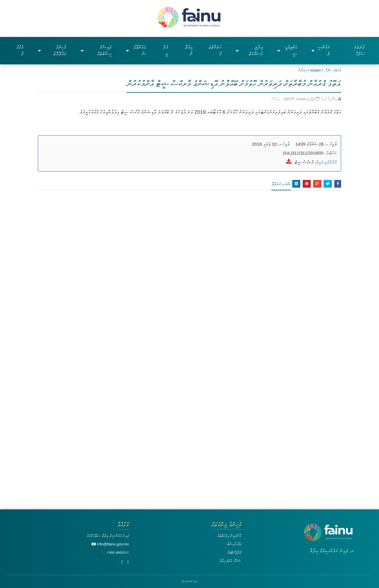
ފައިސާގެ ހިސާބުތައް (96, 50)
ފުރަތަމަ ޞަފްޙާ (333, 70)
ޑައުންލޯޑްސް (136, 50)
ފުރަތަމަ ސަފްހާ (359, 50)
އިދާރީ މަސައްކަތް (249, 50)
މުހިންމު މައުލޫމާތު (52, 50)
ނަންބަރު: (331, 153)
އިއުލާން (189, 50)
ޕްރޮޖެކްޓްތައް (234, 552)
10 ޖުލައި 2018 (264, 144)
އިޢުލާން (303, 70)
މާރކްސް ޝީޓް (304, 162)
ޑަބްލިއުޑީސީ (287, 50)
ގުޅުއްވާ (20, 50)
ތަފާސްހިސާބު (234, 544)
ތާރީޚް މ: (284, 144)
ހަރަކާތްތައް (215, 50)
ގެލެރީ (165, 50)
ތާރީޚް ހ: (331, 144)
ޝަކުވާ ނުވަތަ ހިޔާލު (230, 561)
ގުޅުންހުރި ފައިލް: (326, 162)
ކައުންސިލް (320, 50)
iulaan (316, 70)
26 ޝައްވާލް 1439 (309, 144)
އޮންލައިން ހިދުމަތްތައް (229, 536)
